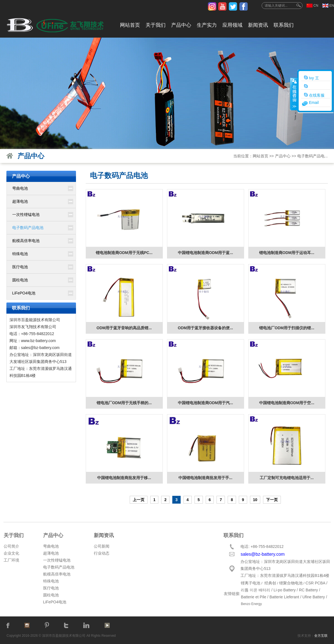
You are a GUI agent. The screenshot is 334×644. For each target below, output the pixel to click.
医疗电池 (20, 267)
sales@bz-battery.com (40, 348)
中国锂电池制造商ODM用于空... (287, 403)
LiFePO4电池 (24, 293)
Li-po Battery (285, 590)
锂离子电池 (250, 583)
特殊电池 (20, 254)
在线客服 (314, 95)
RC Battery (308, 590)
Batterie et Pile (253, 597)
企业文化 (11, 553)
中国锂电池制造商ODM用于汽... (205, 403)
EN (332, 6)
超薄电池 (20, 201)
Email (314, 103)
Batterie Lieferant (284, 597)
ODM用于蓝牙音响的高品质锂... (124, 328)
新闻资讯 (258, 25)
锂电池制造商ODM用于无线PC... (124, 253)
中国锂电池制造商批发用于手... (205, 478)
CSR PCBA (315, 583)
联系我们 (284, 25)
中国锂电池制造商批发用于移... (124, 478)
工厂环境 (11, 560)
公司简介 (11, 546)
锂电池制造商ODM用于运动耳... (287, 253)
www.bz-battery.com (39, 341)
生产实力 (207, 25)
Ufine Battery (314, 597)
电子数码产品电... (313, 156)
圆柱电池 (20, 280)
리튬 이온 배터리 (256, 590)
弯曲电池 (20, 188)
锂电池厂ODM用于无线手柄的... (124, 403)
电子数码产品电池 (28, 228)
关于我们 (156, 25)
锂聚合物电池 (291, 583)
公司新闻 (102, 546)
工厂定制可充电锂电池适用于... (287, 478)
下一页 (272, 500)
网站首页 (130, 25)
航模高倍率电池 (26, 241)
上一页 (139, 500)
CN (316, 6)
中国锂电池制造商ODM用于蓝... (205, 253)
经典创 (270, 583)
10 (255, 500)
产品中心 (181, 25)
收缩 (294, 94)
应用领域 (232, 25)
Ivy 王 (311, 78)
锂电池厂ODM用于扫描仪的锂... (287, 328)
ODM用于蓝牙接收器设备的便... (205, 328)
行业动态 (102, 553)
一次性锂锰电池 (26, 214)
